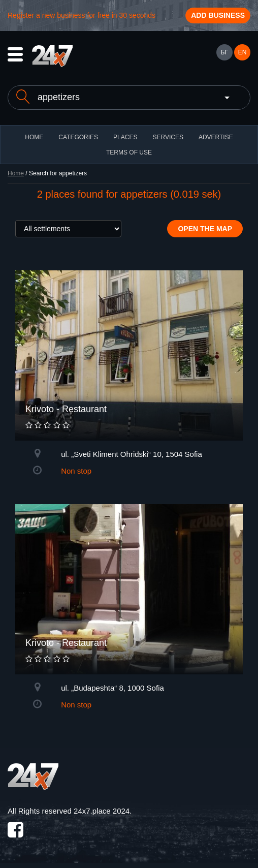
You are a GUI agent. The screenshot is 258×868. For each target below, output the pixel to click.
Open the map (205, 229)
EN (243, 52)
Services (168, 137)
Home (16, 173)
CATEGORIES (78, 137)
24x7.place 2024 (102, 811)
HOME (34, 137)
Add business (218, 15)
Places (125, 137)
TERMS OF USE (129, 152)
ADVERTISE (216, 137)
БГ (224, 52)
